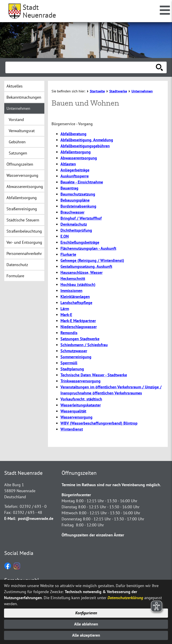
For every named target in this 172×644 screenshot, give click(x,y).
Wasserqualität (73, 411)
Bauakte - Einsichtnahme (82, 182)
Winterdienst (72, 429)
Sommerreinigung (76, 357)
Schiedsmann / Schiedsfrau (84, 345)
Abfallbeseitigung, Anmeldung (87, 140)
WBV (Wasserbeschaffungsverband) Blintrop (99, 423)
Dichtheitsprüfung (76, 230)
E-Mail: (10, 518)
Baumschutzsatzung (78, 194)
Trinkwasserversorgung (81, 381)
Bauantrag (69, 188)
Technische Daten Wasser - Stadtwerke (94, 375)
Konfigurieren (86, 613)
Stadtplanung (72, 369)
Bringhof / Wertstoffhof (81, 218)
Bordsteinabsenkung (78, 206)
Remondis (69, 333)
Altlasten (68, 164)
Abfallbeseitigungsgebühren (85, 146)
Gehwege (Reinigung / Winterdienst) (92, 260)
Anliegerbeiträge (75, 170)
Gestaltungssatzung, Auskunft (86, 266)
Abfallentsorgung (76, 152)
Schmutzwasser (74, 351)
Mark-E (66, 315)
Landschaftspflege (76, 303)
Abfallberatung (73, 134)
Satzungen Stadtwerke (80, 339)
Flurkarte (68, 254)
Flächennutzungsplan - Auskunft (88, 248)
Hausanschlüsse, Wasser (82, 272)
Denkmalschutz (74, 224)
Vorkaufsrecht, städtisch (81, 399)
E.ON (65, 236)
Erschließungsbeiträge (80, 242)
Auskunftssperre (75, 176)
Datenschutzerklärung (125, 597)
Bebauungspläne (75, 200)
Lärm (65, 309)
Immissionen (71, 291)
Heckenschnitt (73, 278)
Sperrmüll (69, 363)
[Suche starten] (159, 67)
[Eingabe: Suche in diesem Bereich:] (81, 67)
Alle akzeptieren (86, 635)
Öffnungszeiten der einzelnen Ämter (93, 535)
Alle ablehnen (86, 624)
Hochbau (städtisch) (78, 284)
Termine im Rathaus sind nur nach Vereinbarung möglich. (111, 485)
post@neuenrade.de (36, 518)
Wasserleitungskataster (81, 405)
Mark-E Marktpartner (78, 321)
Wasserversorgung (76, 417)
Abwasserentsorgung (79, 158)
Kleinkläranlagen (75, 297)
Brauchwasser (72, 212)
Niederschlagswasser (79, 327)
